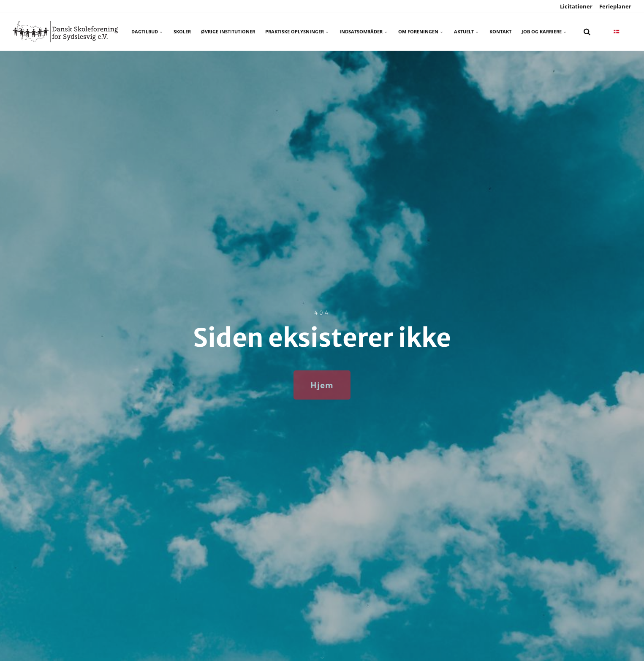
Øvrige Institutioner (228, 31)
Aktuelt (467, 31)
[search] (587, 32)
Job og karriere (544, 31)
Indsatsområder (364, 31)
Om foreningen (421, 31)
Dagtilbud (147, 31)
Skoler (182, 31)
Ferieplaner (615, 6)
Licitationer (576, 6)
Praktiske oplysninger (297, 31)
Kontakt (500, 31)
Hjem (322, 385)
